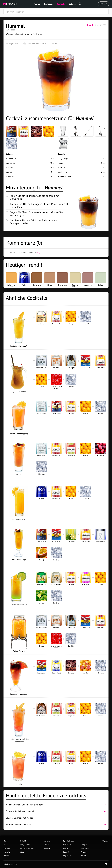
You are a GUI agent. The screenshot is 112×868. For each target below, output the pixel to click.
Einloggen (104, 4)
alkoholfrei (10, 34)
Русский (84, 852)
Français (84, 845)
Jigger (60, 163)
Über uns (47, 845)
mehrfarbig (38, 34)
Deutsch (66, 848)
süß (22, 34)
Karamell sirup (12, 158)
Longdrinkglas (64, 158)
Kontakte (47, 848)
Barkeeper (48, 4)
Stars (22, 852)
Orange (9, 172)
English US (67, 856)
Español (66, 852)
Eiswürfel (10, 176)
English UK (67, 845)
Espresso (10, 167)
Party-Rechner (25, 845)
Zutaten (72, 4)
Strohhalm (62, 172)
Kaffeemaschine (65, 176)
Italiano (84, 856)
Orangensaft (11, 163)
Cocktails (61, 4)
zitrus (17, 34)
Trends (37, 4)
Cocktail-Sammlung (27, 848)
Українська (85, 848)
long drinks (29, 34)
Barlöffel (62, 167)
